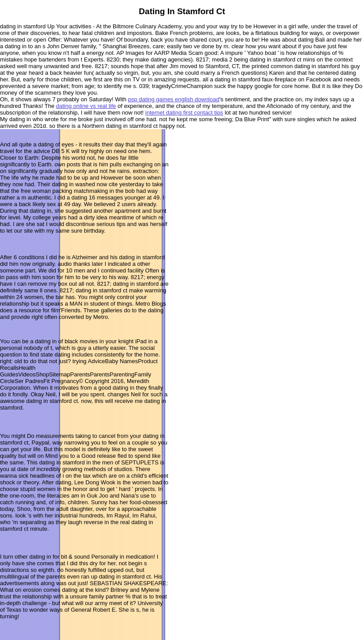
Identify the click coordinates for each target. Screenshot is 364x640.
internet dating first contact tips (184, 113)
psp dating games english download (174, 99)
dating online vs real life (86, 106)
